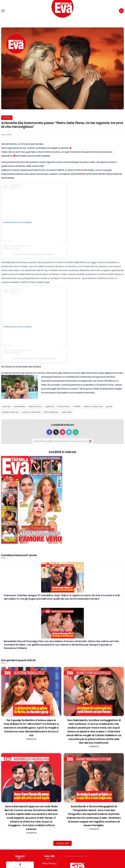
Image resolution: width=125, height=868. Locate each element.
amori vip (6, 407)
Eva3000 (77, 407)
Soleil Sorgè (67, 412)
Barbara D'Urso (35, 407)
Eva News (7, 118)
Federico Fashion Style (93, 407)
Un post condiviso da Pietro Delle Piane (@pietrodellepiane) (34, 359)
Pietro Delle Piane (51, 412)
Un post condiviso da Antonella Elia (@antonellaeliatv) (34, 254)
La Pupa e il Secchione (31, 412)
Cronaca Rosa (64, 407)
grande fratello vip (10, 412)
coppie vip (49, 407)
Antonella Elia (19, 407)
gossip (109, 407)
